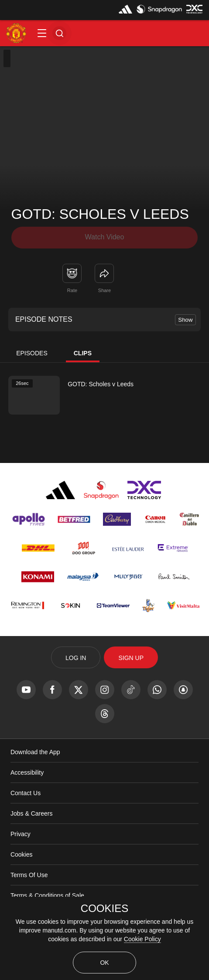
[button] (42, 33)
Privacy (21, 834)
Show (185, 320)
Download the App (35, 752)
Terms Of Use (29, 875)
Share (104, 290)
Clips (83, 353)
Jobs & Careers (31, 813)
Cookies (22, 854)
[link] (104, 273)
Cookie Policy (142, 939)
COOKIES (104, 909)
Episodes (32, 353)
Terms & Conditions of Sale (47, 895)
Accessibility (27, 772)
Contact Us (26, 793)
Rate (72, 290)
